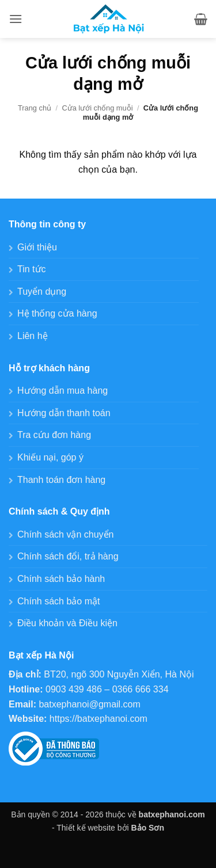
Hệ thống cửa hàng (57, 313)
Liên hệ (33, 336)
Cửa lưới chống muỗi (97, 108)
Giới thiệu (37, 247)
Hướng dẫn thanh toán (64, 413)
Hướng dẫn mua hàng (62, 391)
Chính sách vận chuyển (65, 534)
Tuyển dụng (42, 292)
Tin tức (32, 269)
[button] (16, 19)
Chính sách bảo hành (61, 579)
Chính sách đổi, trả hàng (68, 556)
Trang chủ (35, 108)
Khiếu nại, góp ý (50, 457)
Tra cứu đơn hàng (54, 435)
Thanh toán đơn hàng (61, 480)
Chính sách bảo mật (58, 601)
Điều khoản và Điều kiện (67, 623)
